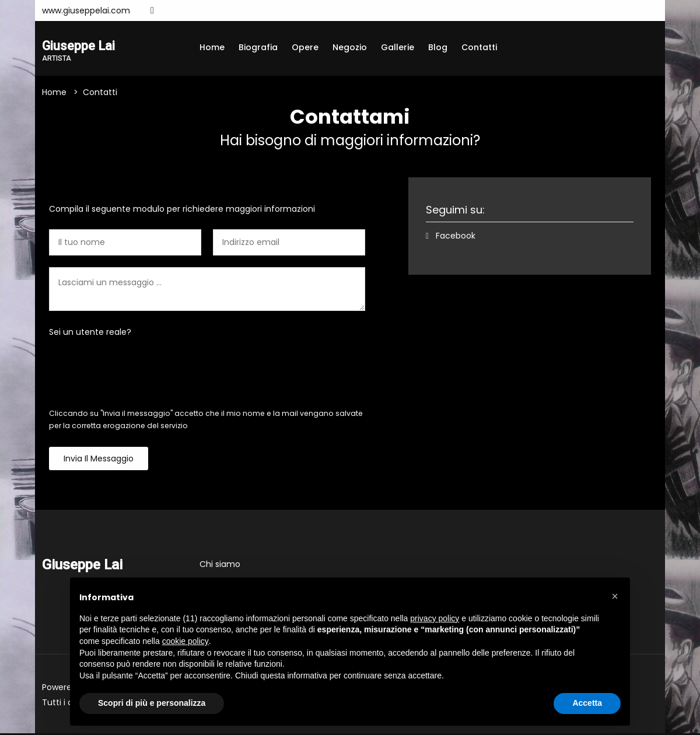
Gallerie (398, 47)
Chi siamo (220, 566)
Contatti (479, 47)
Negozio (350, 47)
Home (212, 47)
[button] (615, 596)
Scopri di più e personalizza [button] (152, 703)
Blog (438, 47)
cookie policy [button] (185, 641)
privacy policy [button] (435, 618)
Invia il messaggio (99, 460)
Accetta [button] (587, 703)
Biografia (258, 47)
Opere (305, 47)
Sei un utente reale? (90, 334)
